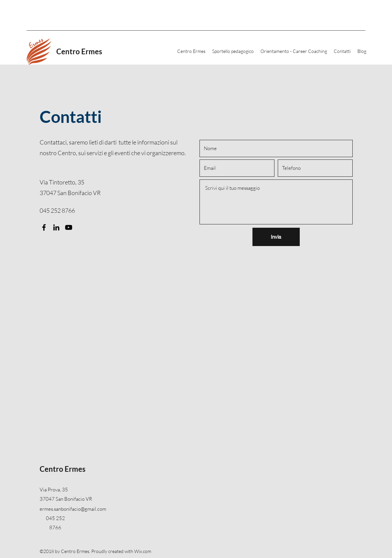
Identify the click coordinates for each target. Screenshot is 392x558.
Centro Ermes (79, 51)
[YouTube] (69, 227)
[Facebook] (44, 227)
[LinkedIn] (56, 227)
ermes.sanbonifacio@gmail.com (73, 509)
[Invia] (276, 237)
